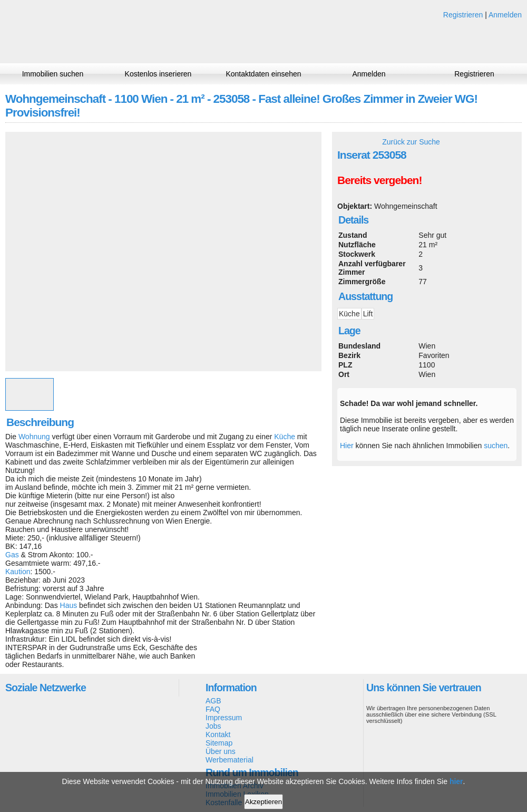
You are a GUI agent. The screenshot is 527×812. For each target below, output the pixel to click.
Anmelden (505, 15)
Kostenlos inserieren (158, 74)
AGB (213, 701)
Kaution (18, 572)
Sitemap (219, 743)
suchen (496, 446)
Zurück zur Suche (411, 142)
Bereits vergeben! (379, 180)
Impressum (224, 718)
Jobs (213, 726)
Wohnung (34, 437)
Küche (285, 437)
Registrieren (463, 15)
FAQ (213, 709)
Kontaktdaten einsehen (263, 74)
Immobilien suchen (53, 74)
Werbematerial (230, 760)
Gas (12, 555)
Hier (347, 446)
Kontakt (218, 734)
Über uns (221, 751)
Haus (69, 605)
